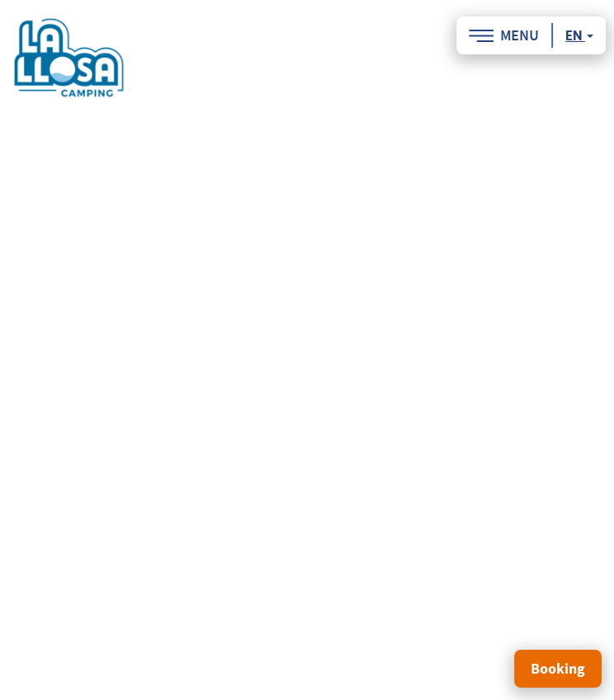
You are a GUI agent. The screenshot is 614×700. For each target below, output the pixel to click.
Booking (558, 668)
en (579, 35)
